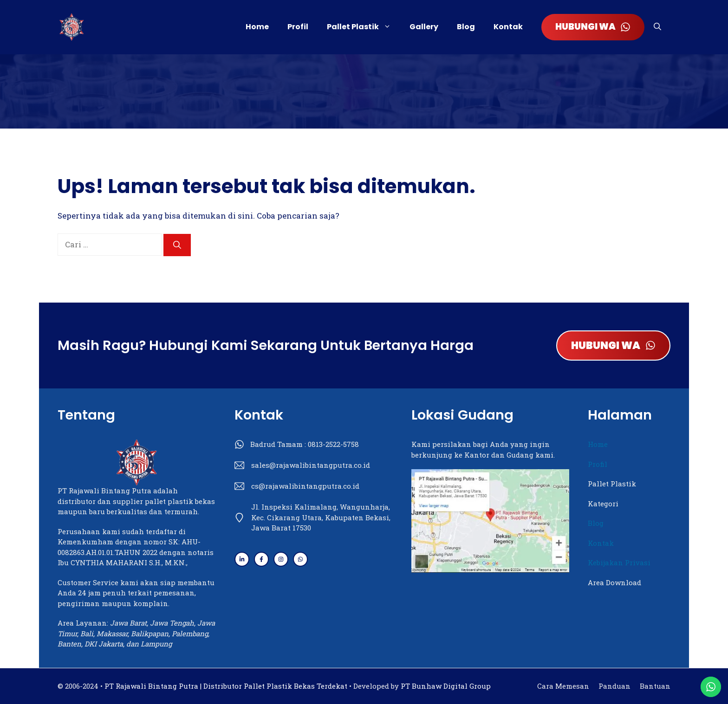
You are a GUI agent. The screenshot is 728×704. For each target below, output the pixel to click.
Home (257, 27)
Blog (466, 27)
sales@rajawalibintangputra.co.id (311, 465)
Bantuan (655, 686)
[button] (657, 27)
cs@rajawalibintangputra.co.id (305, 486)
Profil (298, 27)
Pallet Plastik (364, 27)
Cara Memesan (563, 686)
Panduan (614, 686)
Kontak (508, 27)
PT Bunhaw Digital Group (446, 686)
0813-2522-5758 (333, 444)
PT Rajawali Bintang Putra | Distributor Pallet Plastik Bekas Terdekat (226, 686)
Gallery (424, 27)
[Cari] (177, 245)
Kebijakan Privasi (619, 562)
